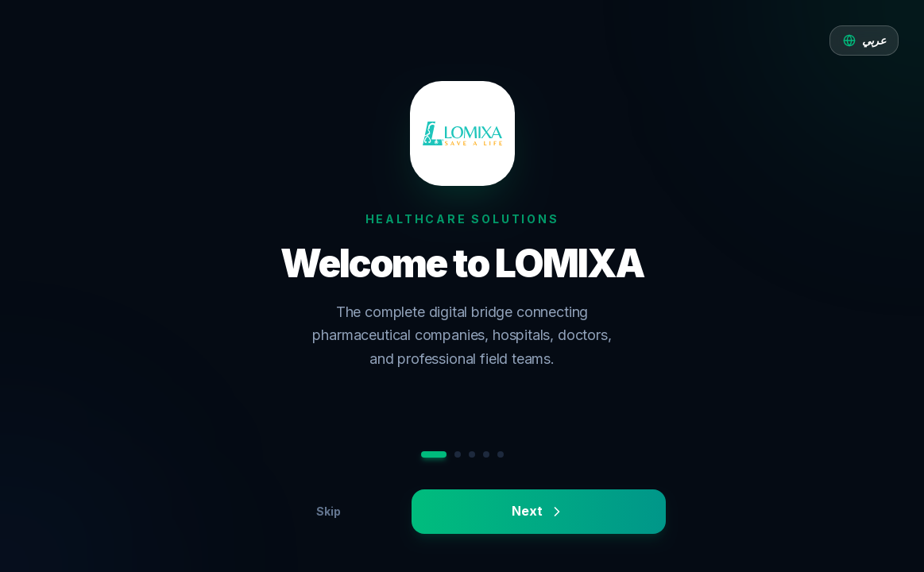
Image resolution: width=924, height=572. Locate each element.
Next (538, 511)
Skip (328, 511)
